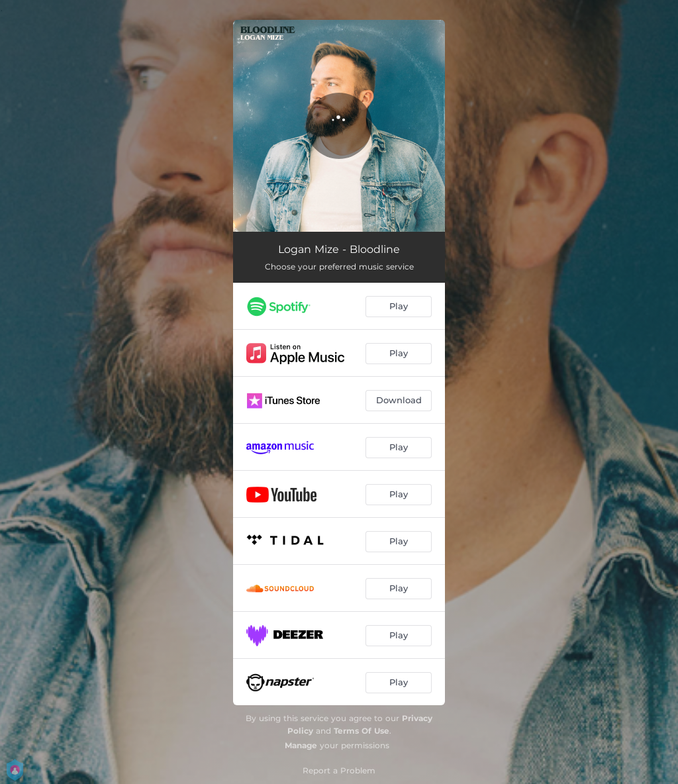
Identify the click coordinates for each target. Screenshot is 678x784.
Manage (301, 745)
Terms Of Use (362, 731)
